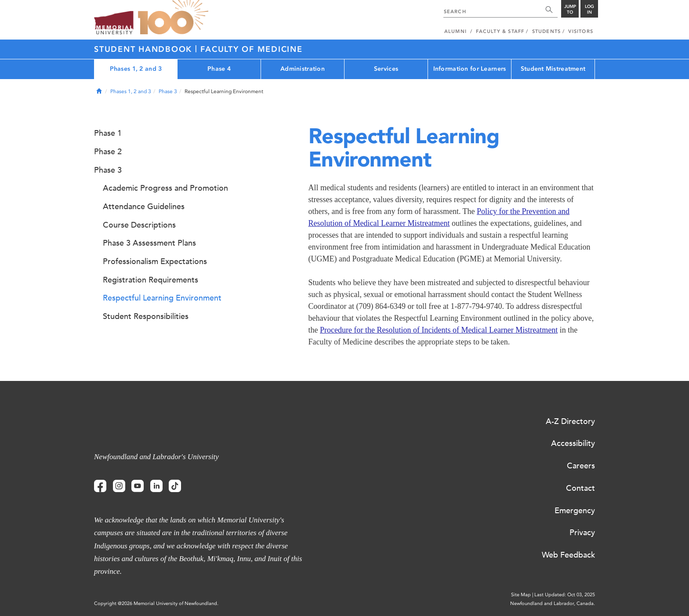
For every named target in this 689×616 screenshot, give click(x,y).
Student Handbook (145, 49)
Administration (303, 69)
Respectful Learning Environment (162, 298)
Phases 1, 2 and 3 (136, 69)
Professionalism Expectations (155, 261)
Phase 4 (219, 69)
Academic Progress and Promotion (165, 188)
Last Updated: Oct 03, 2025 (565, 595)
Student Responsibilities (146, 316)
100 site (173, 18)
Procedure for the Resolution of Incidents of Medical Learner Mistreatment (439, 330)
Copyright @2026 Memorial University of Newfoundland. (156, 603)
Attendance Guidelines (144, 207)
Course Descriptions (139, 225)
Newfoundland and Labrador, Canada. (553, 603)
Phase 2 (108, 152)
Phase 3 (168, 91)
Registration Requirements (150, 280)
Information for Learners (470, 69)
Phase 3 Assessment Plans (149, 243)
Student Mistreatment (553, 69)
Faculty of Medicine (251, 49)
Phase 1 (108, 133)
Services (386, 69)
